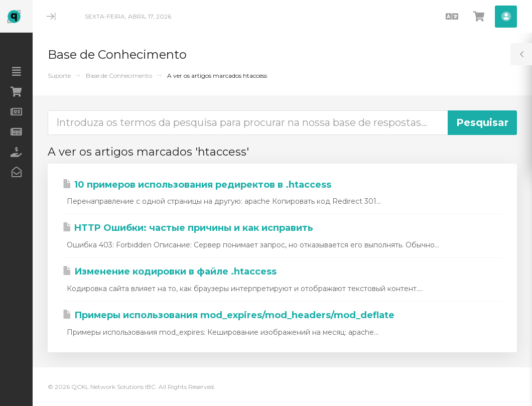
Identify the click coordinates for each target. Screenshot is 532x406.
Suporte (59, 76)
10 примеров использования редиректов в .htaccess (197, 185)
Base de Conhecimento (119, 76)
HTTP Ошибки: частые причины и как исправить (188, 228)
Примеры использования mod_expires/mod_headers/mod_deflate (229, 315)
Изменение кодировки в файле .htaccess (170, 272)
